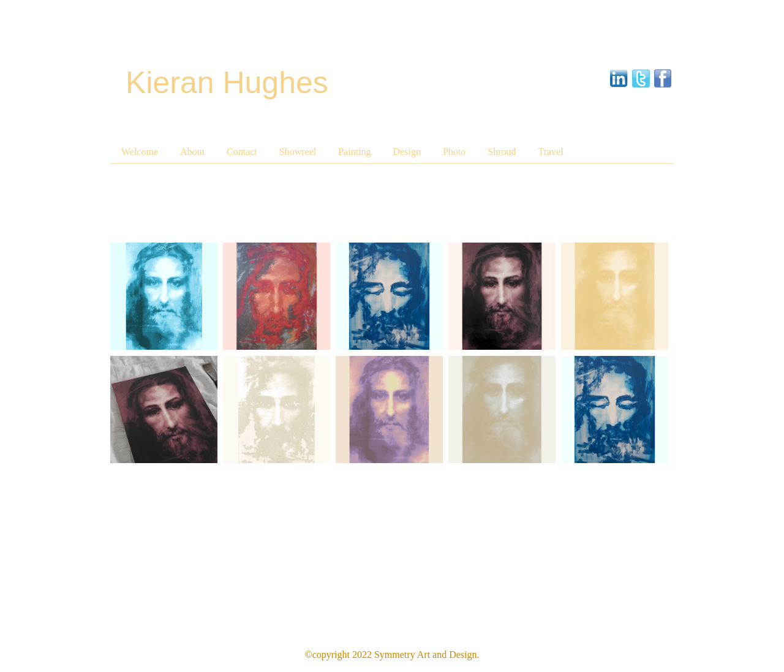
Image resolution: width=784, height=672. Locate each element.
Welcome (140, 152)
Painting (354, 152)
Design (407, 152)
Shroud (502, 152)
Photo (454, 152)
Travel (550, 152)
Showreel (298, 152)
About (192, 152)
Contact (242, 152)
